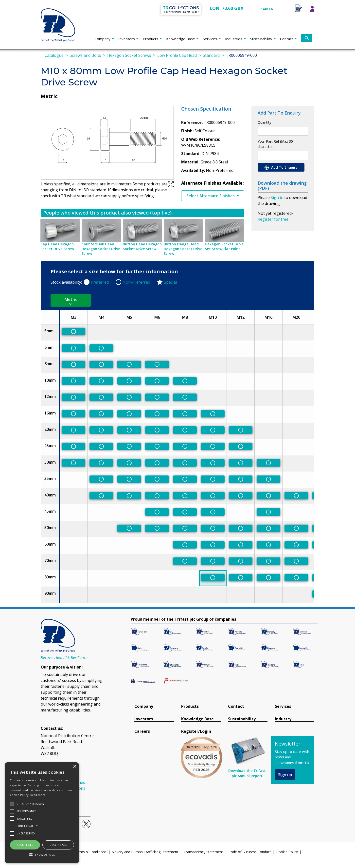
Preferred (100, 282)
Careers (142, 731)
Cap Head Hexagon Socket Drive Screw (57, 246)
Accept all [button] (25, 845)
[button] (42, 854)
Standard (211, 55)
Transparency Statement (203, 852)
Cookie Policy (287, 852)
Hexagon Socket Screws (129, 55)
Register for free (273, 219)
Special (170, 282)
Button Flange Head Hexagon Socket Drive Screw (183, 249)
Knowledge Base (181, 39)
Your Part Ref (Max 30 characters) (275, 144)
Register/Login (196, 731)
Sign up (285, 775)
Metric (71, 299)
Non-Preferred (136, 282)
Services (210, 39)
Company (103, 39)
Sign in (277, 197)
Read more (38, 795)
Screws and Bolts (85, 55)
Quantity (264, 122)
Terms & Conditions (90, 852)
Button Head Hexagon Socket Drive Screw (142, 246)
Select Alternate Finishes (211, 196)
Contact (287, 39)
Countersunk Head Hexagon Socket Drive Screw (101, 249)
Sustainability (261, 39)
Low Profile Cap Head (177, 55)
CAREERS (268, 9)
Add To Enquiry (281, 167)
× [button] (75, 767)
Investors (127, 39)
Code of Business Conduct (250, 852)
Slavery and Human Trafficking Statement (145, 852)
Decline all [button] (58, 845)
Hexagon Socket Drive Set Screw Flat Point (224, 246)
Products (151, 39)
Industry (283, 719)
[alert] (42, 813)
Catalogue (54, 55)
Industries (234, 39)
